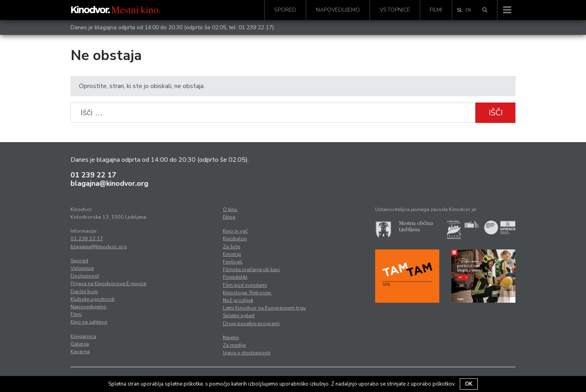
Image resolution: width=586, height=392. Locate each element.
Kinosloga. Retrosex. (248, 293)
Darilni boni (84, 291)
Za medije (234, 345)
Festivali (233, 262)
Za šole (231, 247)
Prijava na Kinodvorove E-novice (108, 283)
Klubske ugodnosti (93, 299)
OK (469, 384)
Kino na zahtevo (89, 322)
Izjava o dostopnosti (247, 353)
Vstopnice (395, 10)
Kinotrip (232, 254)
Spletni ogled (239, 316)
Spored (285, 10)
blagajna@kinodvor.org (109, 183)
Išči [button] (496, 113)
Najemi (231, 338)
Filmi (436, 10)
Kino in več (235, 231)
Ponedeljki (235, 277)
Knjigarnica (83, 336)
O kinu (230, 209)
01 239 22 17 (255, 27)
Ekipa (229, 217)
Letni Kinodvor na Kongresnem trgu (264, 308)
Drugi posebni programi (251, 324)
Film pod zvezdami (245, 285)
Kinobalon (235, 239)
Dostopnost (85, 276)
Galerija (80, 344)
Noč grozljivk (238, 300)
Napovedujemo (338, 10)
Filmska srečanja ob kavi (251, 269)
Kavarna (80, 352)
